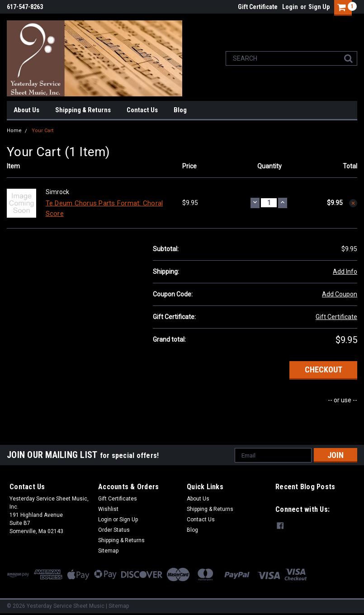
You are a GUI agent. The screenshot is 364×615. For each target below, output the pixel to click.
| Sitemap (117, 606)
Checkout (324, 369)
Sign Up (319, 7)
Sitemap (108, 551)
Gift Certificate (258, 7)
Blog (180, 110)
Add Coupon (340, 294)
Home (14, 131)
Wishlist (108, 509)
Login (290, 7)
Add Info (345, 272)
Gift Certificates (118, 499)
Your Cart (43, 131)
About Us (26, 110)
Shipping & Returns (83, 110)
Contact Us (142, 110)
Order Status (114, 530)
